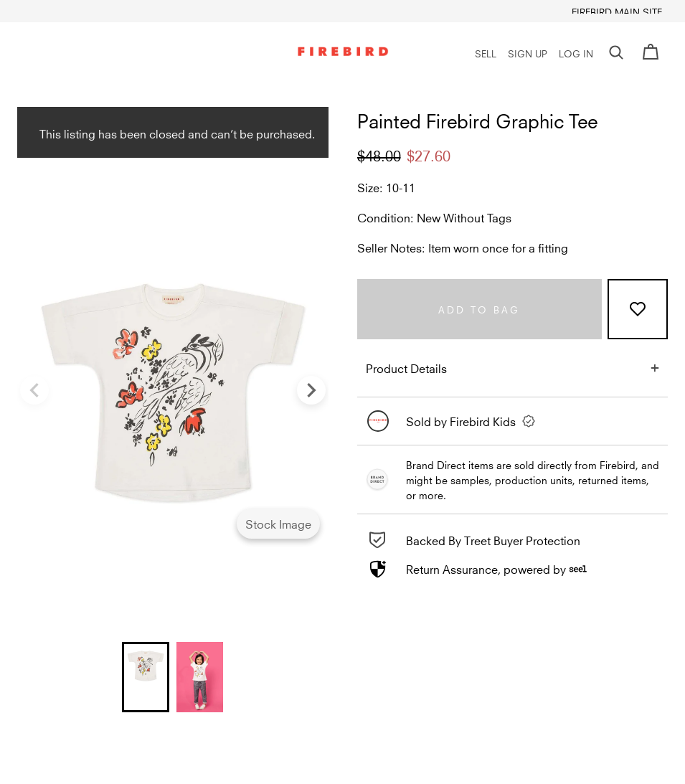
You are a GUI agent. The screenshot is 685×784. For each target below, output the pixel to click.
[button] (616, 52)
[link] (513, 421)
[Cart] (651, 52)
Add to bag (479, 309)
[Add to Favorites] (638, 309)
